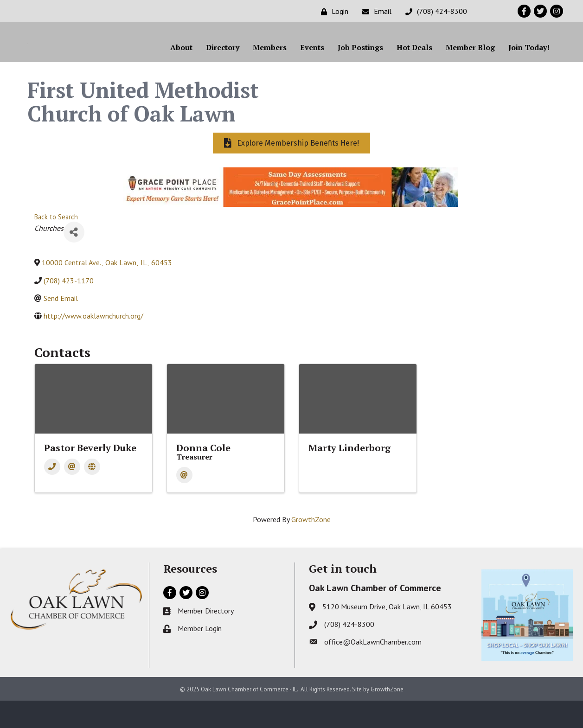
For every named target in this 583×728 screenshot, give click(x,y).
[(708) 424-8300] (434, 11)
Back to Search (56, 244)
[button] (291, 170)
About (181, 61)
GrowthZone (311, 546)
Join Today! (529, 61)
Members (270, 61)
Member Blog (470, 61)
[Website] (92, 494)
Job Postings (360, 61)
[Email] (375, 11)
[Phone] (52, 494)
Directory (223, 61)
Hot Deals (414, 61)
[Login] (332, 11)
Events (312, 61)
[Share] (74, 259)
